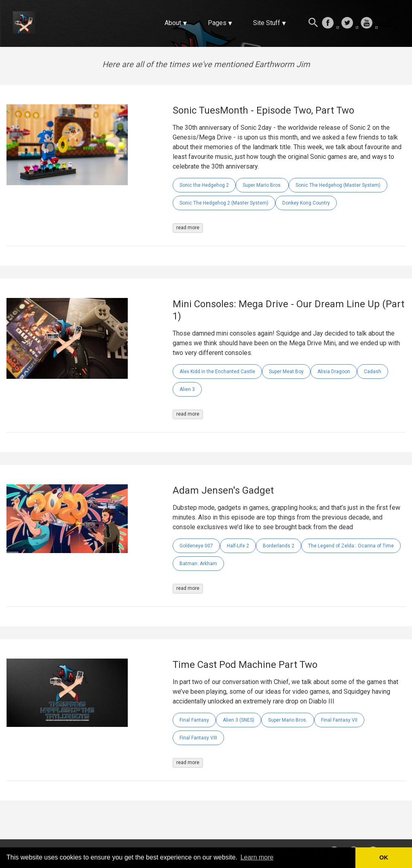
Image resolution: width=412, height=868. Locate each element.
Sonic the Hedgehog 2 (204, 185)
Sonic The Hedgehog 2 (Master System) (224, 203)
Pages (217, 23)
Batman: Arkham (198, 564)
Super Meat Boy (286, 372)
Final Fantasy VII (339, 720)
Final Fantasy (194, 720)
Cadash (373, 372)
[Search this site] (313, 23)
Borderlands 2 (279, 546)
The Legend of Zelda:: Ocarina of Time (351, 546)
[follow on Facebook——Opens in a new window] (330, 23)
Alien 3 (187, 389)
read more (188, 228)
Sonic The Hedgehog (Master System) (338, 185)
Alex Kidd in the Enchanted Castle (217, 372)
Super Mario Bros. (262, 185)
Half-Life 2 (238, 546)
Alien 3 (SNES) (239, 720)
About (173, 23)
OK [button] (384, 857)
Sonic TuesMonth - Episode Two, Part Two (263, 110)
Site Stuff (267, 23)
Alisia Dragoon (334, 372)
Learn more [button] (257, 857)
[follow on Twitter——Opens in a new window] (350, 23)
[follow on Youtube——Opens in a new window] (369, 23)
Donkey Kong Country (306, 203)
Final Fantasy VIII (198, 738)
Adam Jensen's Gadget (223, 490)
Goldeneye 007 (196, 546)
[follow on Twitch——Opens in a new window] (389, 23)
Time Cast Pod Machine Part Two (245, 665)
